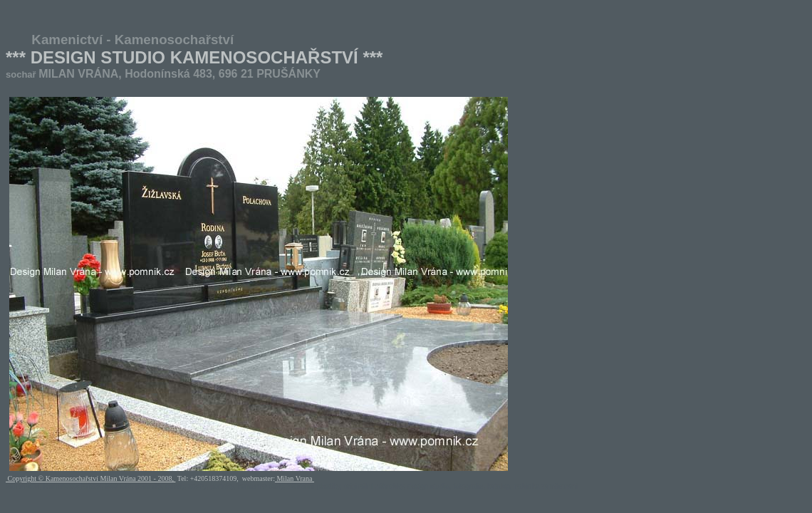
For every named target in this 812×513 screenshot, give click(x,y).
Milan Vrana (295, 478)
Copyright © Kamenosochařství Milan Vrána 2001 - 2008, (90, 478)
